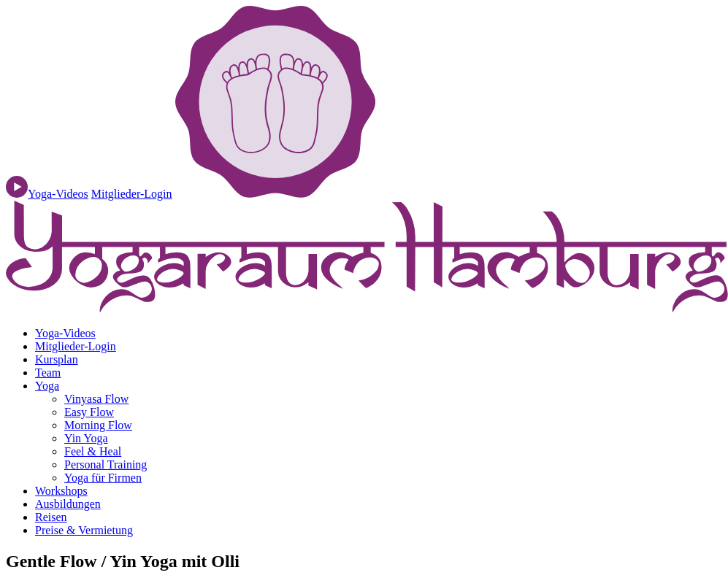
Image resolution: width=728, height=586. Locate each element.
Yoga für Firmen (103, 478)
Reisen (51, 517)
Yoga (47, 386)
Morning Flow (98, 425)
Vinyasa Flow (96, 399)
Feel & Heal (93, 451)
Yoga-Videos (65, 333)
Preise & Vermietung (84, 530)
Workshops (61, 491)
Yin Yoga (86, 438)
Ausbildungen (68, 504)
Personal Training (106, 464)
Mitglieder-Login (132, 194)
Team (48, 373)
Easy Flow (89, 412)
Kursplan (57, 359)
